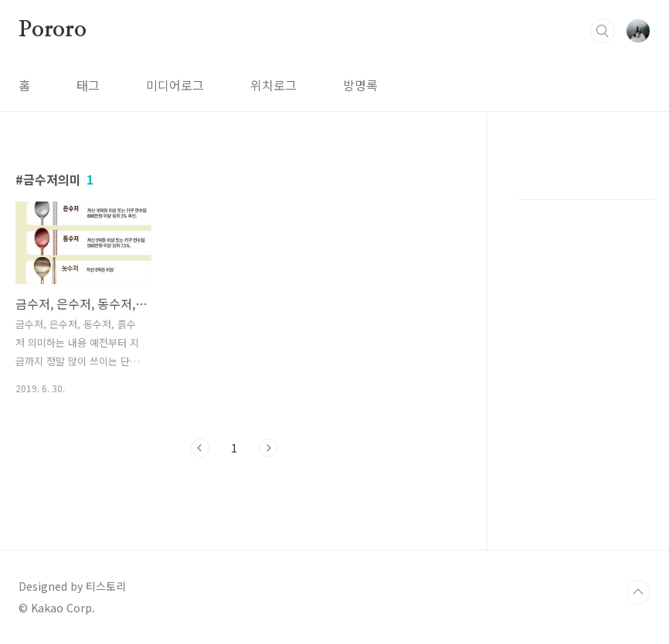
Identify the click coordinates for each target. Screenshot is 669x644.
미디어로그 (175, 85)
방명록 (360, 85)
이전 (200, 448)
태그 (88, 85)
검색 (603, 31)
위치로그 (273, 85)
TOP (638, 592)
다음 (268, 448)
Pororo (53, 30)
